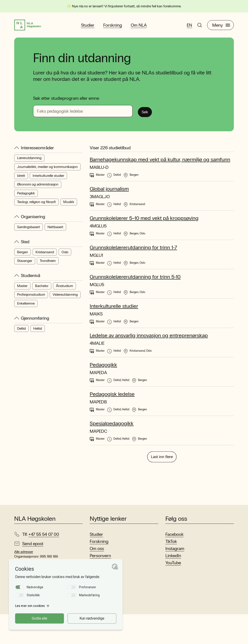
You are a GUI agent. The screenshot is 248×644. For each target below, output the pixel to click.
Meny (221, 27)
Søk (147, 114)
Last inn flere (162, 486)
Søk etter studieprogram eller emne (66, 102)
